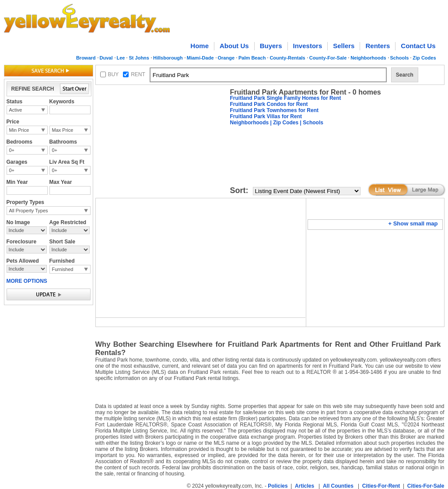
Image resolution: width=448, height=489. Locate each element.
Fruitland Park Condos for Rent (269, 104)
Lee (121, 58)
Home (199, 46)
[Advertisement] (161, 143)
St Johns (139, 58)
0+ (12, 150)
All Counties (338, 486)
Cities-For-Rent (381, 486)
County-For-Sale (328, 58)
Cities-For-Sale (426, 486)
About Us (234, 46)
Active (16, 110)
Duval (106, 58)
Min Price (19, 130)
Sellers (344, 46)
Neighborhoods (368, 58)
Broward (86, 58)
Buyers (271, 46)
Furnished (63, 269)
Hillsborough (168, 58)
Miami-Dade (200, 58)
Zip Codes (424, 58)
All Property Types (29, 211)
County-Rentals (287, 58)
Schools (400, 58)
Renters (378, 46)
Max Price (63, 130)
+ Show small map (413, 223)
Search (405, 75)
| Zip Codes (283, 123)
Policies (278, 486)
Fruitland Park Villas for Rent (266, 116)
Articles (304, 486)
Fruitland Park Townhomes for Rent (274, 110)
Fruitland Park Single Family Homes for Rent (286, 98)
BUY (114, 74)
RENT (138, 74)
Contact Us (418, 46)
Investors (308, 46)
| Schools (311, 123)
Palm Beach (252, 58)
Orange (226, 58)
